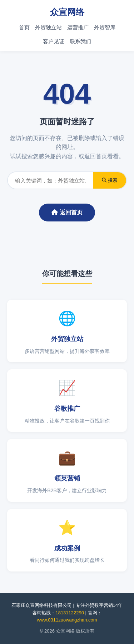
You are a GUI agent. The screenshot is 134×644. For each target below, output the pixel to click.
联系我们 (80, 41)
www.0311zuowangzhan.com (67, 620)
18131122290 (70, 613)
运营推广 (78, 27)
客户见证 (54, 41)
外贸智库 (105, 27)
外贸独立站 (48, 27)
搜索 (110, 180)
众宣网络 (67, 12)
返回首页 (67, 212)
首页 (24, 27)
